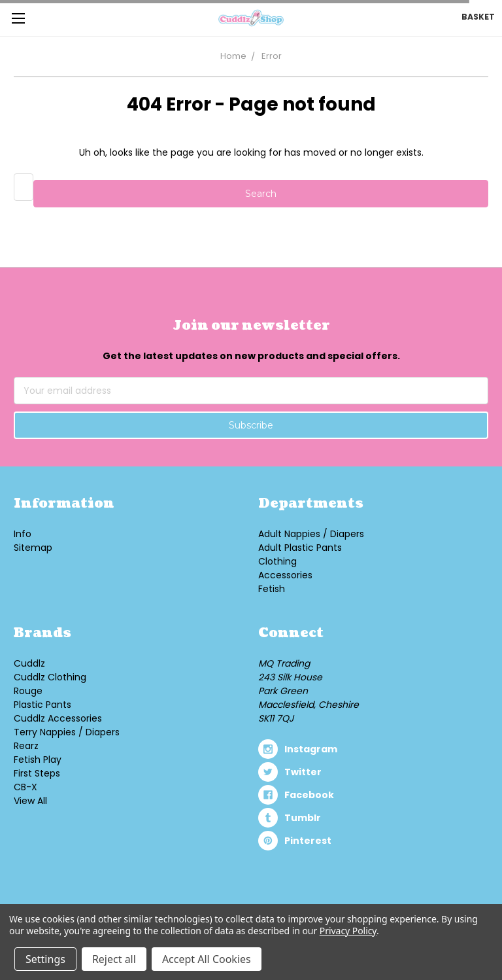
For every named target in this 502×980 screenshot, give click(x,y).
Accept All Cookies (207, 959)
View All (30, 801)
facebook (309, 795)
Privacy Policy (348, 931)
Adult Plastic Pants (300, 548)
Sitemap (33, 548)
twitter (303, 772)
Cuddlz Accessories (58, 718)
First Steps (37, 773)
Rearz (26, 746)
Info (23, 534)
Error (272, 56)
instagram (311, 749)
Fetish (272, 589)
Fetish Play (38, 760)
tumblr (303, 818)
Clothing (277, 561)
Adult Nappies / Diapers (311, 534)
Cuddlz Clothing (50, 677)
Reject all (114, 959)
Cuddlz (29, 663)
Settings (45, 959)
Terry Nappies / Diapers (67, 732)
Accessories (285, 575)
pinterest (308, 841)
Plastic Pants (42, 705)
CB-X (25, 787)
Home (233, 56)
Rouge (28, 691)
